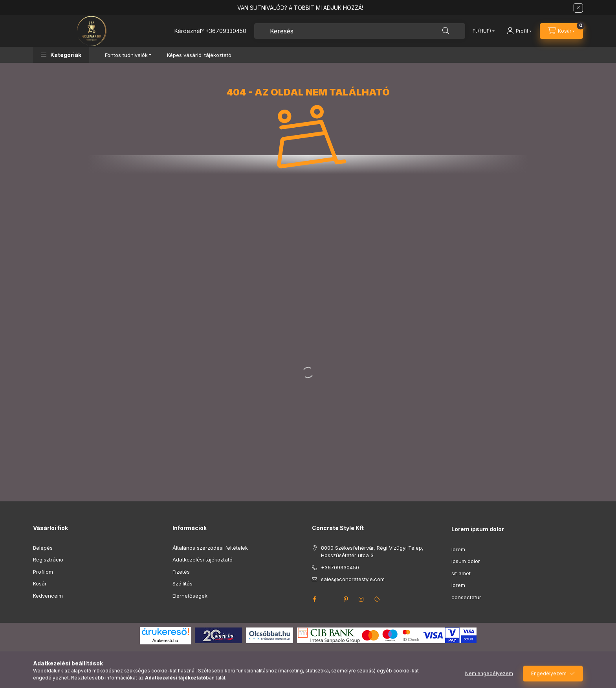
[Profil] (519, 31)
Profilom (43, 572)
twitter (330, 599)
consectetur (466, 597)
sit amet (461, 573)
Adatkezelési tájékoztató (203, 560)
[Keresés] (446, 31)
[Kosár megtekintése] (561, 31)
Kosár (40, 583)
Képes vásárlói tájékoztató (199, 55)
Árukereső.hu (165, 640)
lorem (458, 549)
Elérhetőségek (190, 596)
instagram (361, 599)
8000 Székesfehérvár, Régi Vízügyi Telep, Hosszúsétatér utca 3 (372, 552)
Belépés (43, 548)
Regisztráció (48, 560)
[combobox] (360, 31)
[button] (61, 55)
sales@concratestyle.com (353, 579)
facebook (314, 599)
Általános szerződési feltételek (210, 548)
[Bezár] (578, 8)
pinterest (346, 599)
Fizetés (181, 572)
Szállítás (182, 583)
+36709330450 (226, 31)
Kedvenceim (48, 596)
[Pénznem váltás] (482, 31)
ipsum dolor (466, 561)
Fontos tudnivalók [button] (126, 55)
